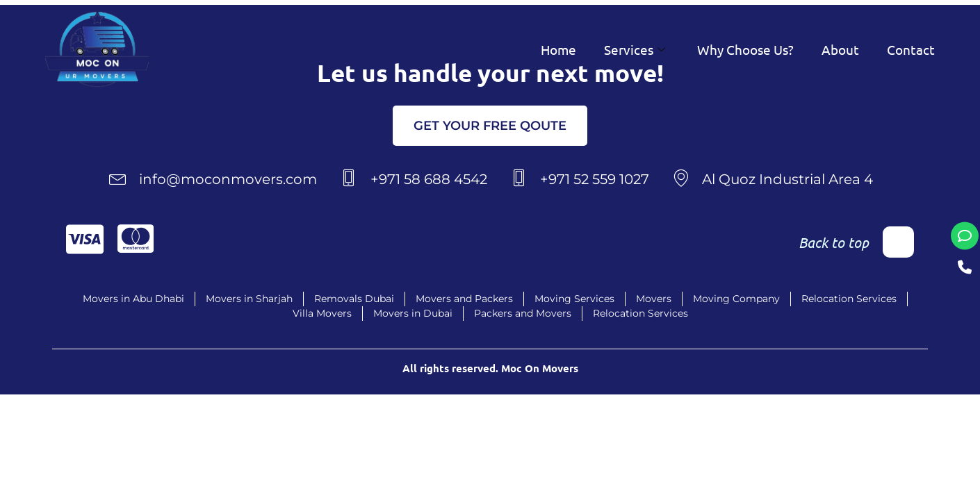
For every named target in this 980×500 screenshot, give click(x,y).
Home (558, 49)
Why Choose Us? (745, 49)
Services (635, 49)
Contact (911, 49)
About (840, 49)
